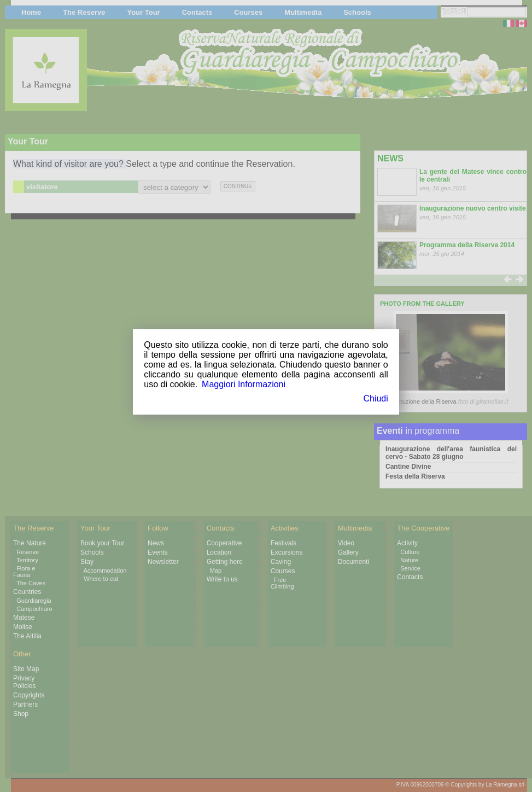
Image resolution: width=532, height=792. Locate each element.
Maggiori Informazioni (244, 384)
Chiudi (375, 398)
